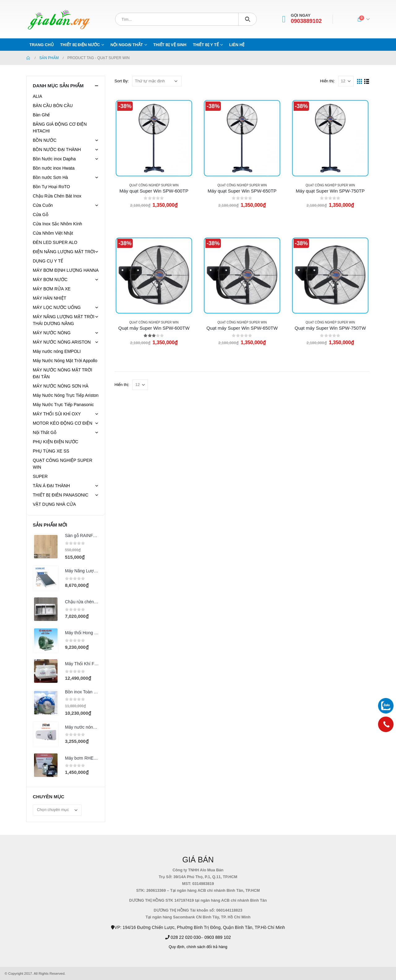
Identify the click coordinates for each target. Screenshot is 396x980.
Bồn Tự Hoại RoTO (51, 187)
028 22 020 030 (186, 937)
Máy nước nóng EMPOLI (57, 351)
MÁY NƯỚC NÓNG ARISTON (62, 342)
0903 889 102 (218, 937)
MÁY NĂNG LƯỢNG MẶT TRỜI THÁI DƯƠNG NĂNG (64, 320)
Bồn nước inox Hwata (54, 168)
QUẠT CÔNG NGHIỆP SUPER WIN (154, 185)
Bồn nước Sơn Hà (50, 177)
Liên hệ (237, 45)
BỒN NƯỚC (45, 140)
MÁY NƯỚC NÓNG (52, 333)
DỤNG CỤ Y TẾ (48, 261)
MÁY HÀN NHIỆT (49, 298)
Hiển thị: (327, 81)
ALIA (37, 96)
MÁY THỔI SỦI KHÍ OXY (57, 414)
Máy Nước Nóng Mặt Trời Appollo (65, 361)
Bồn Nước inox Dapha (54, 159)
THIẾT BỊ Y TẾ (206, 45)
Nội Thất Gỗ (45, 432)
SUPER (40, 476)
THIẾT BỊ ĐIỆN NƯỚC (80, 45)
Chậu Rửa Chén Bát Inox (57, 196)
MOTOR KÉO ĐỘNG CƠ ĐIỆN (62, 423)
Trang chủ (42, 45)
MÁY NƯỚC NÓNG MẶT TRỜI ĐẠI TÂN (62, 373)
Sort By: (122, 81)
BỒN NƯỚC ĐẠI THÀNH (57, 150)
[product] (154, 138)
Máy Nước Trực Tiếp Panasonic (63, 405)
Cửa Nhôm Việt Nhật (53, 233)
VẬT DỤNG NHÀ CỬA (54, 504)
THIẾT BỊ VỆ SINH (170, 45)
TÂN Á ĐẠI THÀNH (51, 486)
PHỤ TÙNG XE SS (51, 451)
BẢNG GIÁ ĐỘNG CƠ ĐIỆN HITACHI (60, 128)
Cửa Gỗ (41, 215)
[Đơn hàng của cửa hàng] (157, 81)
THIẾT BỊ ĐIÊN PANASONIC (61, 495)
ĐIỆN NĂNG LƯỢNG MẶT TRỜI (64, 252)
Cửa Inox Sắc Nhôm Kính (57, 224)
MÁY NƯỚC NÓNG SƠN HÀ (61, 386)
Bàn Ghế (41, 115)
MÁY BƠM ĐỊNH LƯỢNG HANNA (66, 270)
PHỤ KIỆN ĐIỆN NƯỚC (56, 442)
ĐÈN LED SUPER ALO (55, 242)
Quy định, (177, 947)
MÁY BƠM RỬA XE (52, 289)
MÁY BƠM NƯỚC (50, 280)
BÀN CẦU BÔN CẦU (53, 106)
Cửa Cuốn (43, 205)
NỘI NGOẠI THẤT (127, 45)
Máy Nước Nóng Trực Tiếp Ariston (66, 395)
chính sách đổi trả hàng (207, 947)
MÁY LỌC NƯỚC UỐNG (57, 307)
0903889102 (306, 21)
